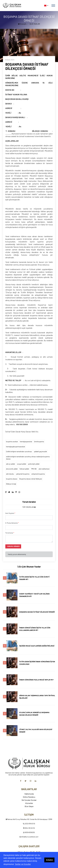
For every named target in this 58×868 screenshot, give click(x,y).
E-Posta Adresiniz (12, 523)
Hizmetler (29, 803)
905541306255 (30, 832)
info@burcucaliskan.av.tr (30, 837)
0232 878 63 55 (30, 824)
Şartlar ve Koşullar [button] (23, 864)
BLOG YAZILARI (35, 24)
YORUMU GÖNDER (13, 546)
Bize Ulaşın (29, 806)
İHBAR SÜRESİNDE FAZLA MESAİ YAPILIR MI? (36, 680)
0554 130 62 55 (30, 828)
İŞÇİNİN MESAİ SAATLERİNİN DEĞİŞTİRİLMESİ (37, 646)
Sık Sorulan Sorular (29, 800)
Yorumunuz (10, 533)
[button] (46, 6)
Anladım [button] (49, 860)
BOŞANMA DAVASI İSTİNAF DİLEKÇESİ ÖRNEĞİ (37, 612)
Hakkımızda (29, 794)
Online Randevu (29, 797)
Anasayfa (22, 24)
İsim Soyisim (10, 513)
